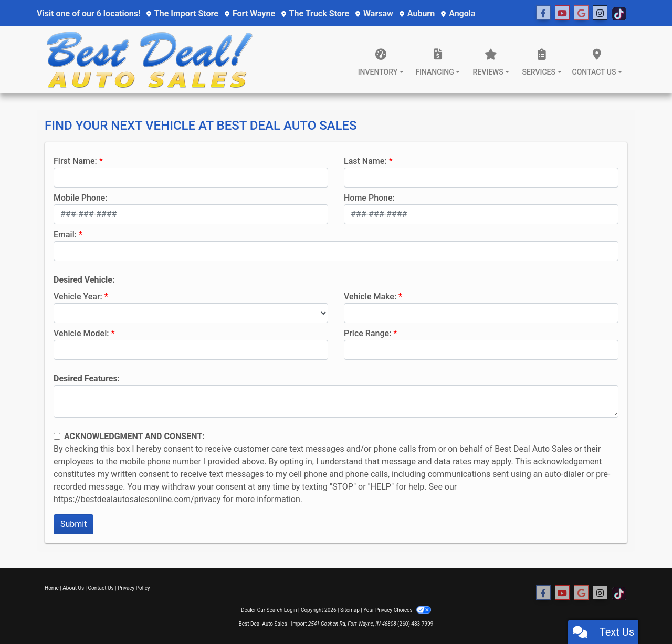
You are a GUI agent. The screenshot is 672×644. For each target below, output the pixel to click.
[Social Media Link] (581, 13)
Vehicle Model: (81, 333)
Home (52, 588)
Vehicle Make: (370, 297)
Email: (65, 235)
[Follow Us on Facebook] (543, 13)
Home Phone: (369, 198)
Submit (73, 524)
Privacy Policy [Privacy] (134, 588)
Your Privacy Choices (397, 610)
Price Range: (367, 333)
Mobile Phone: (81, 198)
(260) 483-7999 (415, 624)
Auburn (417, 13)
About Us (73, 588)
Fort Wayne (250, 13)
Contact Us (101, 588)
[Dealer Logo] (150, 60)
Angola (458, 13)
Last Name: (365, 161)
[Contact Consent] (57, 436)
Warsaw (374, 13)
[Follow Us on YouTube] (562, 13)
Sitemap (350, 610)
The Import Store (182, 13)
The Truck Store (315, 13)
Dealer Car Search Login (269, 610)
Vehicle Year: (78, 297)
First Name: (75, 161)
